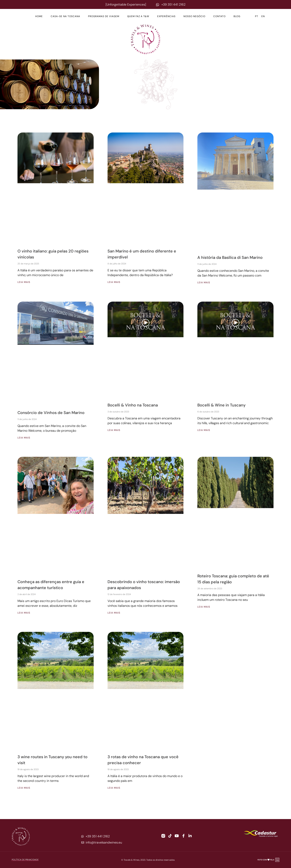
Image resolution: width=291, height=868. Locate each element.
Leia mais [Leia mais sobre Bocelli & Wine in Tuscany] (204, 430)
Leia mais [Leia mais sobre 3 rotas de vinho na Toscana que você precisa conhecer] (114, 788)
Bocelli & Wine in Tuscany (221, 405)
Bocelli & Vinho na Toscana (133, 405)
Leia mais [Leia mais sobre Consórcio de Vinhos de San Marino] (24, 438)
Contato (219, 16)
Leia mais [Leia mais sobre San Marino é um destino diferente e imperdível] (114, 282)
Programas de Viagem (104, 16)
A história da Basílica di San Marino (230, 257)
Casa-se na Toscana (65, 16)
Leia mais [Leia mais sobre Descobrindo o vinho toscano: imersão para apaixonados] (114, 613)
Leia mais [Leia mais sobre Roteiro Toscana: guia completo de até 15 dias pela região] (204, 607)
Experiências (166, 16)
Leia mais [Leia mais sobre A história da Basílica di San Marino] (204, 283)
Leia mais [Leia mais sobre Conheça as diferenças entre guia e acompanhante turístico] (24, 613)
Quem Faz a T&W (138, 16)
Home (39, 16)
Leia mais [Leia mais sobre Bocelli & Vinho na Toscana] (114, 430)
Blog (237, 16)
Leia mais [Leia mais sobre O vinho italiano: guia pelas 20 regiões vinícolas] (24, 282)
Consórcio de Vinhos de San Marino (51, 413)
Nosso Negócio (194, 16)
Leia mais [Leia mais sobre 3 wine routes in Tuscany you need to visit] (24, 788)
